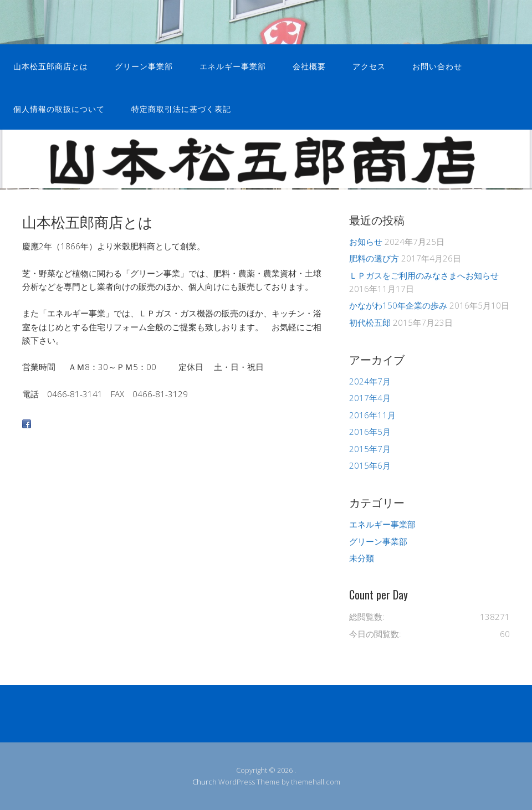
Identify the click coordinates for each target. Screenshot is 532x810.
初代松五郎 (370, 322)
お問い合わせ (437, 66)
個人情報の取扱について (59, 108)
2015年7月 (370, 449)
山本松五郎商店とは (51, 66)
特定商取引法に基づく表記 (181, 108)
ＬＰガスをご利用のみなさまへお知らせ (424, 275)
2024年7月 (370, 381)
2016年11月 (372, 415)
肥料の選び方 (374, 258)
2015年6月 (370, 465)
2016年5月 (370, 432)
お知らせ (366, 242)
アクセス (369, 66)
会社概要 (309, 66)
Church (204, 782)
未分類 (362, 558)
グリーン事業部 (144, 66)
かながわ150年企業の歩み (398, 305)
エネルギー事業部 (233, 66)
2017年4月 (370, 398)
